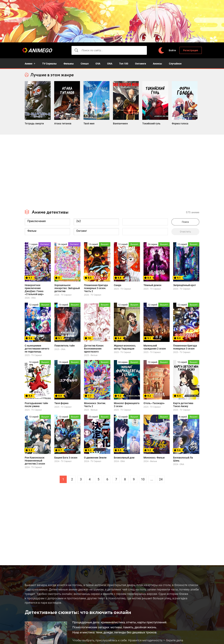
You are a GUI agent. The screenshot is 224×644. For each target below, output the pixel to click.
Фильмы (69, 64)
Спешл (85, 64)
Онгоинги (141, 64)
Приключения (47, 220)
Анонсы (157, 64)
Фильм (47, 229)
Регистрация (188, 50)
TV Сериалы (49, 64)
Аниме (29, 64)
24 (161, 478)
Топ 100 (124, 64)
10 (143, 478)
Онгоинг (96, 229)
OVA (98, 64)
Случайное (175, 64)
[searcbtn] (71, 50)
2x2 (96, 220)
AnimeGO (43, 50)
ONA (110, 64)
